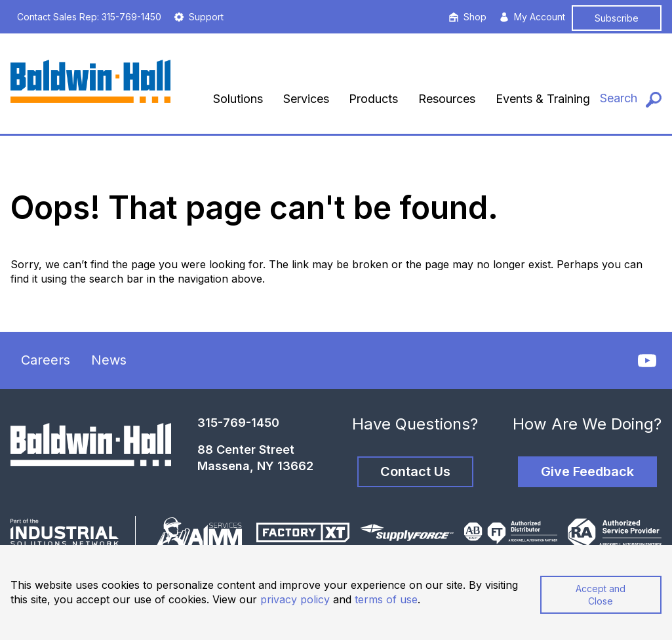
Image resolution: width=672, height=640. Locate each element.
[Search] (631, 99)
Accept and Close (601, 595)
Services (306, 99)
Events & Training (543, 99)
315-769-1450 (238, 423)
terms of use (386, 599)
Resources (447, 99)
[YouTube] (647, 361)
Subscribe (617, 18)
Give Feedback (587, 471)
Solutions (238, 99)
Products (373, 99)
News (109, 360)
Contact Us (415, 471)
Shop (468, 17)
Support (199, 17)
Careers (46, 360)
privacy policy (295, 599)
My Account (532, 17)
